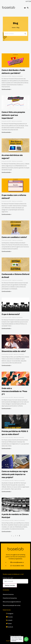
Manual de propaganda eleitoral (12, 602)
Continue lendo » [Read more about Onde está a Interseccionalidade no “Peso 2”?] (6, 409)
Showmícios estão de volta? (14, 351)
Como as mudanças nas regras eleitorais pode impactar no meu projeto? (15, 474)
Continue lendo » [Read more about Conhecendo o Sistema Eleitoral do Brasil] (6, 291)
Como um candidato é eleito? (14, 237)
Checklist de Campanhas (10, 598)
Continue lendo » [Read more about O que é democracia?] (6, 329)
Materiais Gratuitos (8, 594)
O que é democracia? (11, 314)
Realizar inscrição (10, 585)
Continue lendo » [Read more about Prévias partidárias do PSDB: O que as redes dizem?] (6, 449)
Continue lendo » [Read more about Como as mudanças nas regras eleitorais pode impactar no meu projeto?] (6, 492)
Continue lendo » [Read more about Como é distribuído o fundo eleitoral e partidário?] (6, 89)
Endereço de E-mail (8, 578)
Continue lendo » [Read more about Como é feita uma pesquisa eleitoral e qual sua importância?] (6, 132)
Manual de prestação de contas (12, 605)
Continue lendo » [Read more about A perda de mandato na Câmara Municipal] (6, 532)
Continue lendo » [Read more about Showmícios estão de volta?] (6, 366)
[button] (25, 8)
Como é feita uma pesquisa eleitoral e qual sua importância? (13, 115)
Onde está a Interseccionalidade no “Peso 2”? (14, 391)
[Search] (25, 34)
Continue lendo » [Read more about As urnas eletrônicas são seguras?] (6, 172)
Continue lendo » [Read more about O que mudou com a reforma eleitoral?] (6, 214)
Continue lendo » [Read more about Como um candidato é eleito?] (6, 251)
